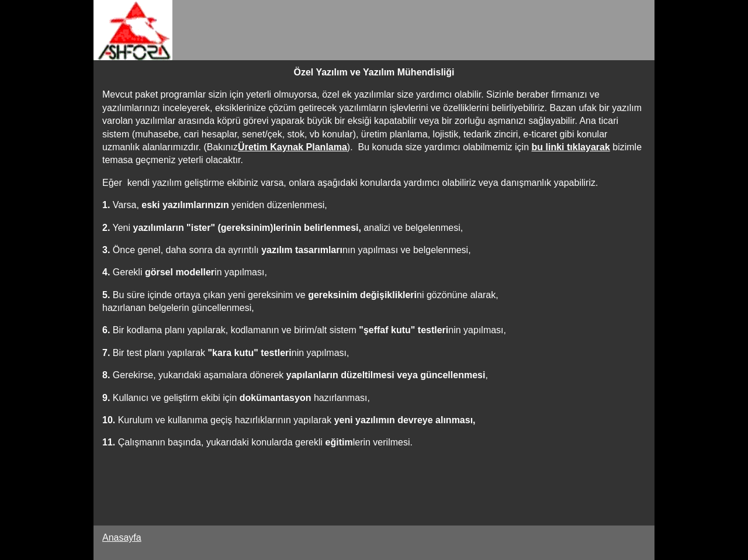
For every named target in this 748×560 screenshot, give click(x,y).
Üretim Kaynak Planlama (292, 147)
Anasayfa (122, 537)
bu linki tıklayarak (571, 147)
